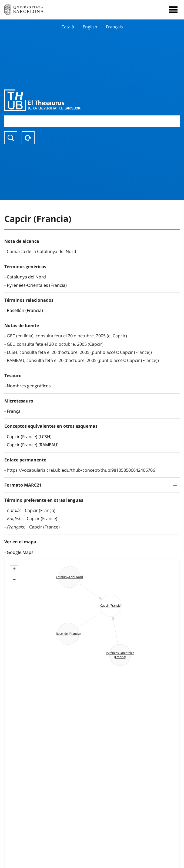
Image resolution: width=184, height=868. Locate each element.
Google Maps (20, 552)
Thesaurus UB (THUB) (66, 100)
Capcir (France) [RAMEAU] (33, 445)
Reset (28, 138)
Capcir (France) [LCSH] (29, 437)
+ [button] (14, 569)
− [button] (14, 580)
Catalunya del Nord (26, 277)
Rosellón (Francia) (25, 310)
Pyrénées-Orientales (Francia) (37, 285)
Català (68, 27)
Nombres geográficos (29, 386)
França (14, 411)
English (90, 27)
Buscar (11, 138)
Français (114, 27)
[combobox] (92, 121)
